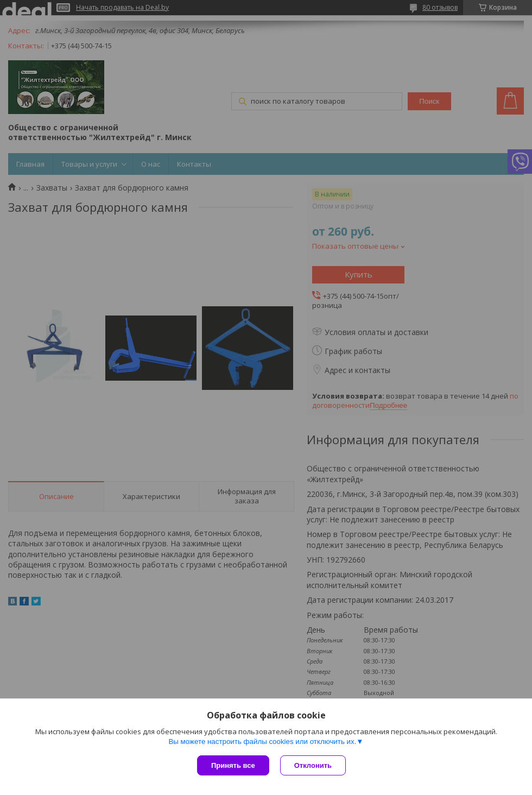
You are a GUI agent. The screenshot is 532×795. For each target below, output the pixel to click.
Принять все (233, 765)
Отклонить (313, 765)
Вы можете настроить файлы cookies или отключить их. (262, 742)
